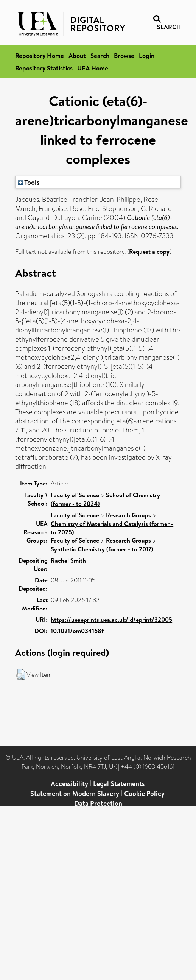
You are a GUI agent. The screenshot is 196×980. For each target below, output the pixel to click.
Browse (124, 55)
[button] (21, 675)
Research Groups (128, 515)
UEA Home (93, 68)
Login (147, 55)
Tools (29, 182)
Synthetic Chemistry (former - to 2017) (102, 549)
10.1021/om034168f (77, 631)
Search (100, 55)
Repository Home (40, 55)
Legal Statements (119, 784)
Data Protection (98, 803)
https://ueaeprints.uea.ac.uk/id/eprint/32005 (111, 620)
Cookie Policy (144, 794)
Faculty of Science (75, 495)
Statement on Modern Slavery (75, 794)
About (77, 55)
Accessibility (69, 784)
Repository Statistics (44, 68)
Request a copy (149, 251)
